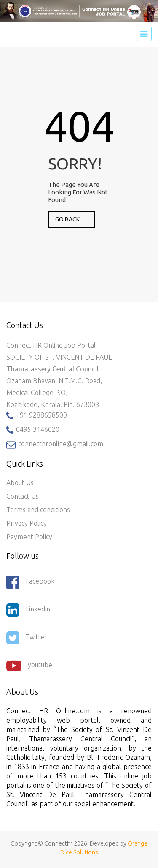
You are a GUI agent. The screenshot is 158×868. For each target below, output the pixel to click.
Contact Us (23, 496)
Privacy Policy (27, 523)
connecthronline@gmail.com (55, 445)
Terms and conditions (38, 510)
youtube (29, 666)
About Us (20, 483)
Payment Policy (29, 537)
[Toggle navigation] (144, 34)
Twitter (27, 638)
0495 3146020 (33, 430)
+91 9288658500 (37, 416)
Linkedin (28, 610)
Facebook (30, 582)
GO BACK (67, 219)
